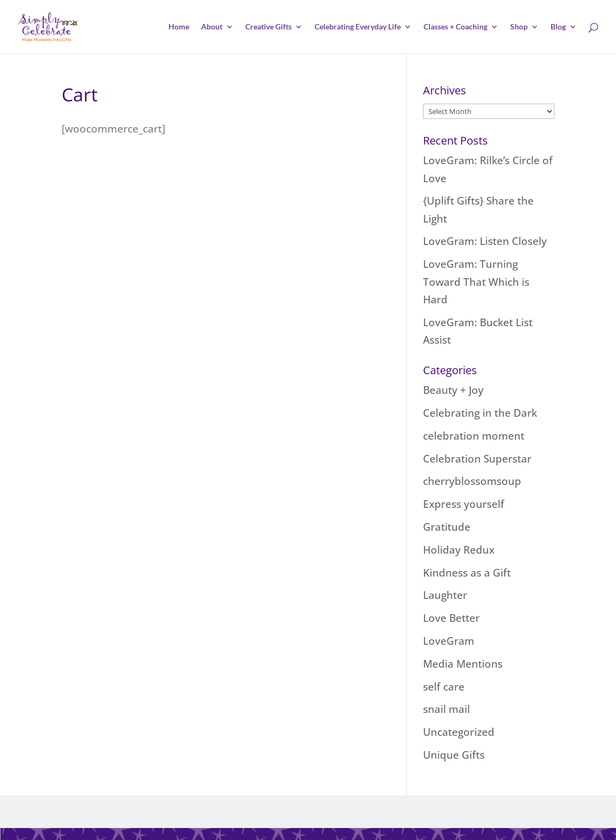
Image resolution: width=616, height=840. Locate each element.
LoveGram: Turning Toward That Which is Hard (476, 282)
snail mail (446, 709)
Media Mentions (463, 664)
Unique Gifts (454, 755)
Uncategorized (459, 732)
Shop (519, 27)
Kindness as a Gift (467, 573)
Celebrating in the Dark (480, 413)
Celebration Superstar (477, 459)
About (212, 27)
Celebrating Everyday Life (358, 27)
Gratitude (447, 527)
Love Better (451, 618)
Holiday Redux (459, 550)
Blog (558, 27)
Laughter (445, 595)
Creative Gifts (268, 27)
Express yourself (464, 504)
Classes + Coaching (455, 27)
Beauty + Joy (453, 390)
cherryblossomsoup (472, 481)
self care (444, 687)
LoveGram (449, 641)
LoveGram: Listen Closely (485, 241)
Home (179, 27)
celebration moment (474, 436)
